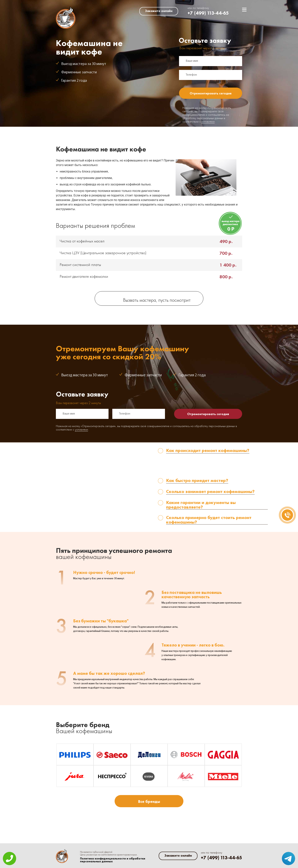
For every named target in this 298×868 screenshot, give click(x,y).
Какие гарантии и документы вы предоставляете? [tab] (201, 505)
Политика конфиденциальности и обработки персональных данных (113, 860)
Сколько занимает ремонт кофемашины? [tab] (210, 492)
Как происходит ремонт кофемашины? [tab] (208, 451)
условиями (208, 122)
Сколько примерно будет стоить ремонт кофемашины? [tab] (209, 520)
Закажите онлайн (159, 11)
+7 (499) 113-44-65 (208, 13)
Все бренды (149, 801)
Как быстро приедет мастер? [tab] (197, 481)
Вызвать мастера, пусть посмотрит (157, 300)
